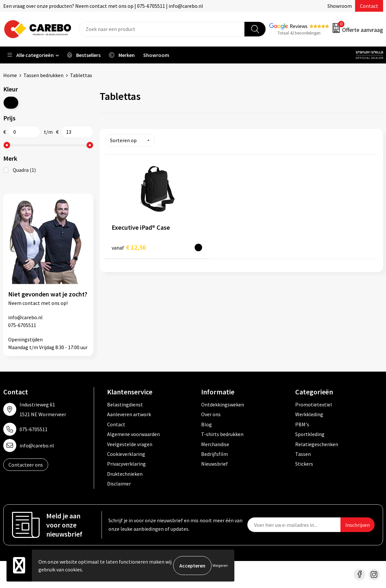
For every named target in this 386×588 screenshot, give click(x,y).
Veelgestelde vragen (130, 444)
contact (31, 303)
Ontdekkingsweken (223, 404)
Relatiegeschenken (317, 444)
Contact (369, 6)
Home (10, 75)
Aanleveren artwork (129, 414)
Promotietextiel (314, 404)
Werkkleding (309, 414)
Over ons (211, 414)
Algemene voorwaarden (133, 434)
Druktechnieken (125, 474)
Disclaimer (119, 484)
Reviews (299, 26)
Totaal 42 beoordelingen (299, 33)
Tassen (303, 454)
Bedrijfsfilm (214, 454)
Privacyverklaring (126, 464)
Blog (207, 424)
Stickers (304, 464)
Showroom (340, 6)
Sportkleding (310, 434)
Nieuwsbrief (214, 464)
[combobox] (162, 29)
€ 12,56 (129, 247)
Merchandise (215, 444)
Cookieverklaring (126, 454)
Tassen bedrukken (43, 75)
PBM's (302, 424)
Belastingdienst (125, 404)
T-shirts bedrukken (222, 434)
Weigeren (220, 565)
